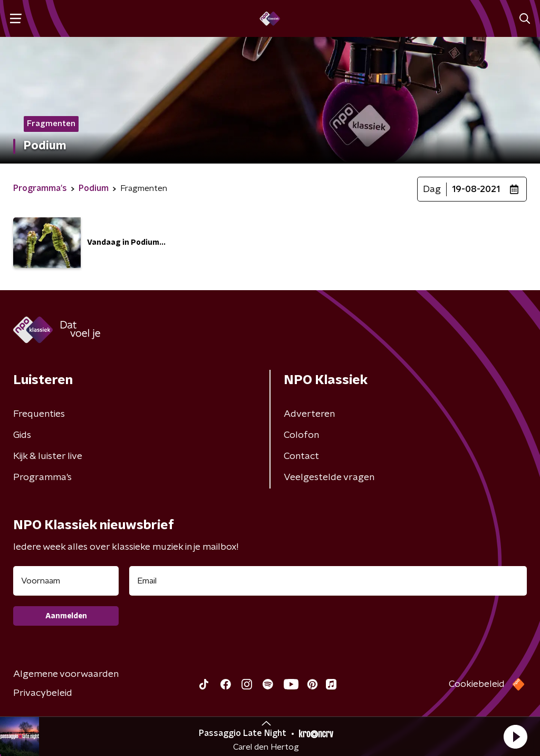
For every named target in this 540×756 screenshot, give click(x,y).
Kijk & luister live (48, 456)
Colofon (301, 435)
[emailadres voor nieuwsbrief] (328, 581)
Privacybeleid (43, 693)
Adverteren (309, 414)
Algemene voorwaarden (66, 674)
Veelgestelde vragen (329, 477)
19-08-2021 (476, 189)
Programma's (42, 477)
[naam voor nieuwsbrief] (66, 581)
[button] (515, 736)
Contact (301, 456)
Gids (22, 435)
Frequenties (39, 414)
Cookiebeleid (477, 684)
